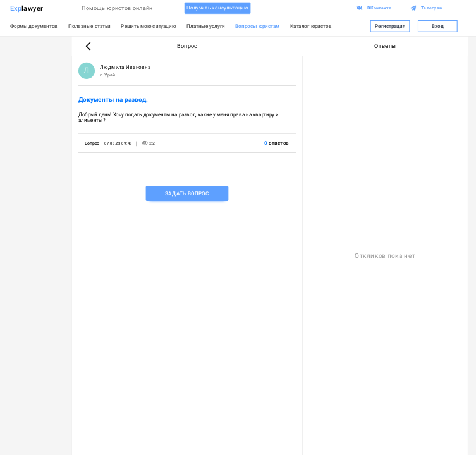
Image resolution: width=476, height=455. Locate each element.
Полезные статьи (89, 26)
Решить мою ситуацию (148, 26)
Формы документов (34, 26)
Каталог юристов (311, 26)
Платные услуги (206, 26)
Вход (438, 26)
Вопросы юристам (257, 26)
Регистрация (390, 26)
